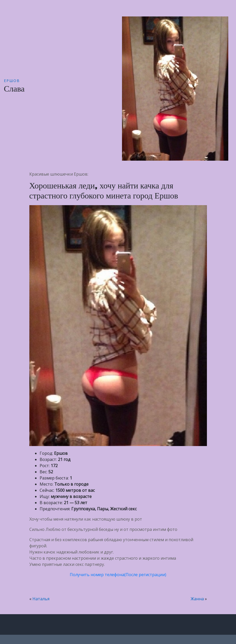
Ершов (12, 81)
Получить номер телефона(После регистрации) (118, 575)
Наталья (41, 599)
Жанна (197, 599)
